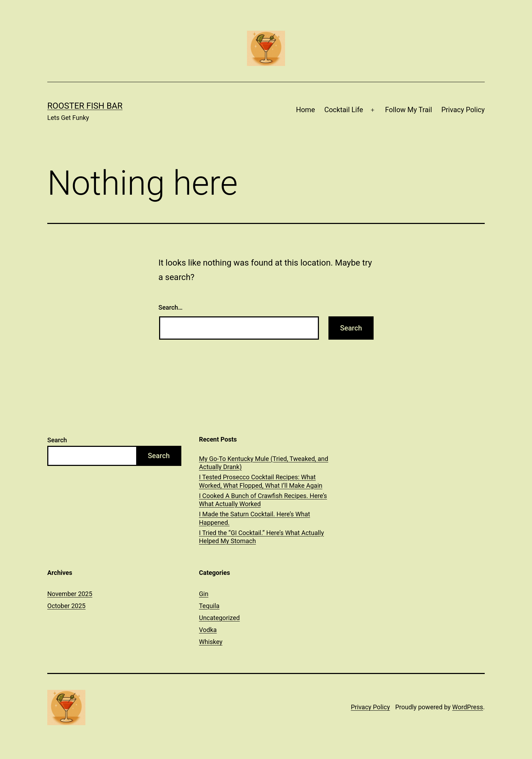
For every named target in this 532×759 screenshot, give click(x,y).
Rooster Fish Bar (85, 106)
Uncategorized (219, 618)
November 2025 (70, 594)
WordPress (468, 707)
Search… (171, 307)
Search (57, 440)
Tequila (209, 606)
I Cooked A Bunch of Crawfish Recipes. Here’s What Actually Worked (263, 500)
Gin (204, 594)
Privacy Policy (463, 110)
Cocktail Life (344, 110)
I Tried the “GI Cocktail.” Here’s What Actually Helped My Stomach (261, 537)
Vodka (208, 630)
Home (306, 110)
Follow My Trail (408, 110)
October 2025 (66, 606)
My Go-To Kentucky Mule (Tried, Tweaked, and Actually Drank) (264, 463)
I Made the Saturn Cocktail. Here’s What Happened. (255, 518)
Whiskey (211, 642)
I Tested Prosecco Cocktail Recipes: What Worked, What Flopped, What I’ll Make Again (261, 481)
